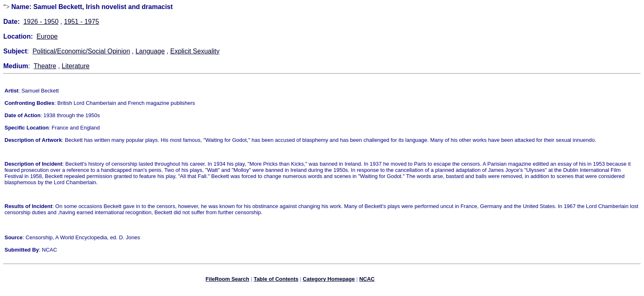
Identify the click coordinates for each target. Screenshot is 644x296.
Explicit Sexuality (195, 51)
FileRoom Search (228, 280)
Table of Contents (276, 280)
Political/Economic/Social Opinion (81, 51)
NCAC (367, 280)
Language (150, 51)
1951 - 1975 (82, 22)
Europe (47, 36)
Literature (76, 66)
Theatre (45, 66)
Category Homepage (329, 280)
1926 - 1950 (41, 22)
